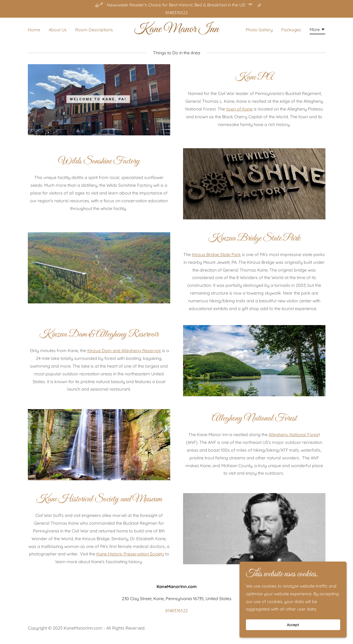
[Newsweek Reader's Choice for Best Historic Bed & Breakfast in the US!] (177, 5)
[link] (176, 31)
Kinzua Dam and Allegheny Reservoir (124, 350)
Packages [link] (291, 30)
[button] (317, 30)
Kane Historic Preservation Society (130, 554)
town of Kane (239, 109)
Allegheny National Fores (294, 435)
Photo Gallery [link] (259, 30)
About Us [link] (58, 30)
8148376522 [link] (177, 13)
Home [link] (34, 30)
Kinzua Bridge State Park (216, 254)
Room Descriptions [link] (94, 30)
